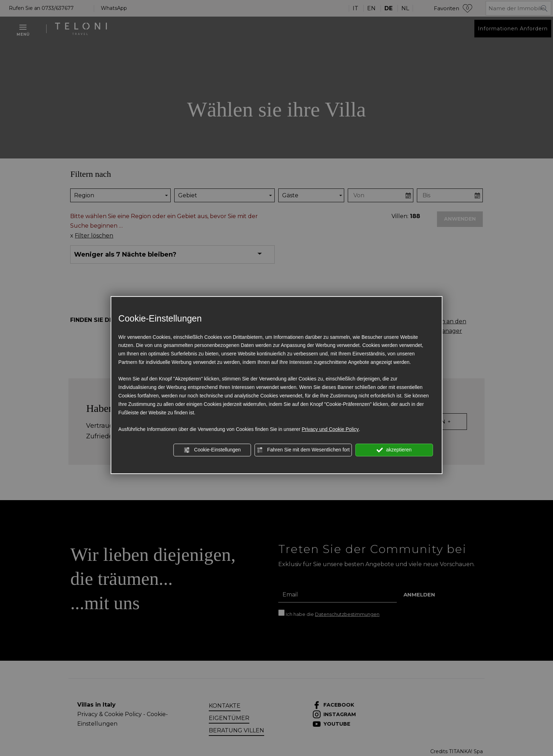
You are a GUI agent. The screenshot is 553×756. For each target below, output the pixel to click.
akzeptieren (394, 450)
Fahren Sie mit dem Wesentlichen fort (303, 450)
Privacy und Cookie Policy (330, 429)
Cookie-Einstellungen (212, 450)
